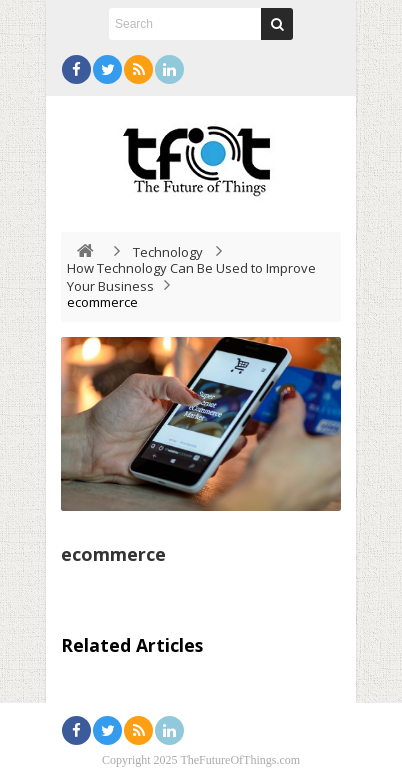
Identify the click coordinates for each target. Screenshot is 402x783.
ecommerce (113, 554)
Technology (168, 252)
